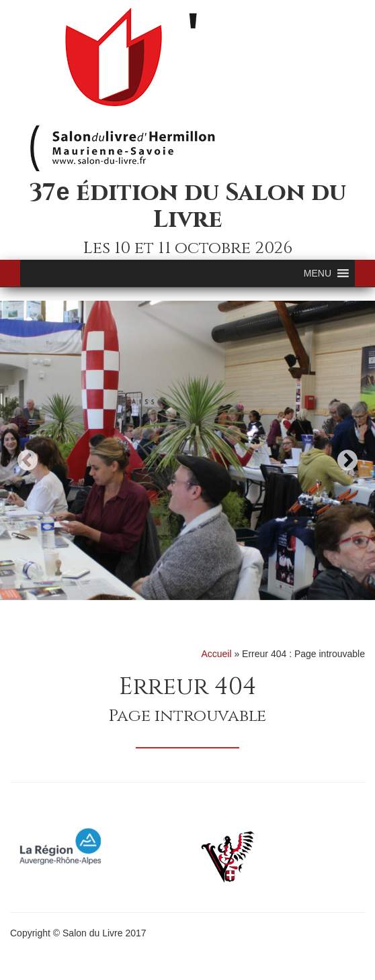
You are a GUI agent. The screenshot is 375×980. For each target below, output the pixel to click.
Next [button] (347, 460)
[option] (187, 450)
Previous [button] (28, 460)
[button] (318, 273)
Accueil (216, 654)
